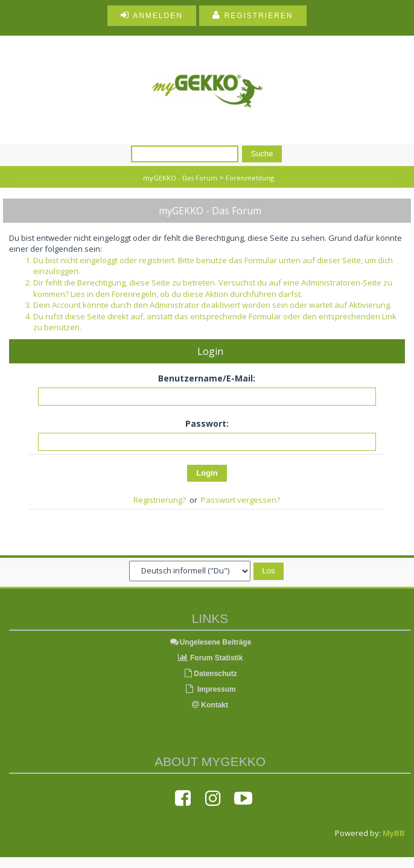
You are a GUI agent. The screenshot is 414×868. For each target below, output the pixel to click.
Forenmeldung (250, 178)
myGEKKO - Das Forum (180, 178)
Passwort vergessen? (240, 500)
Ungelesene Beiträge (210, 642)
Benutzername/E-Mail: (207, 378)
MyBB (394, 833)
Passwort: (207, 423)
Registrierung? (160, 500)
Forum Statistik (210, 658)
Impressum (210, 689)
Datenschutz (210, 674)
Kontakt (210, 705)
